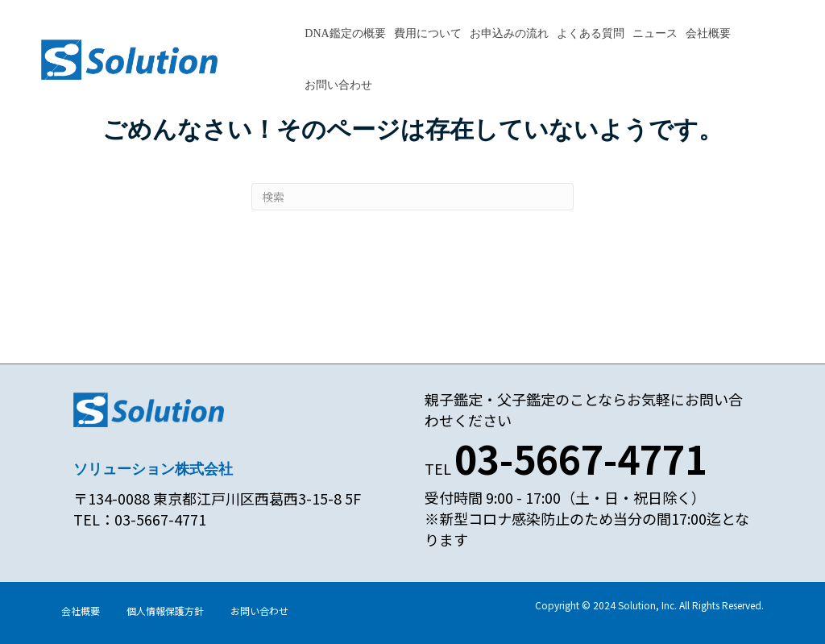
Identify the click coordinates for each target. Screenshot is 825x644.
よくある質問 (591, 33)
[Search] (412, 197)
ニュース (655, 33)
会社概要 (708, 33)
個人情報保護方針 (165, 611)
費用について (428, 33)
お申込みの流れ (509, 33)
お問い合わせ (338, 85)
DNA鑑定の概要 (345, 33)
